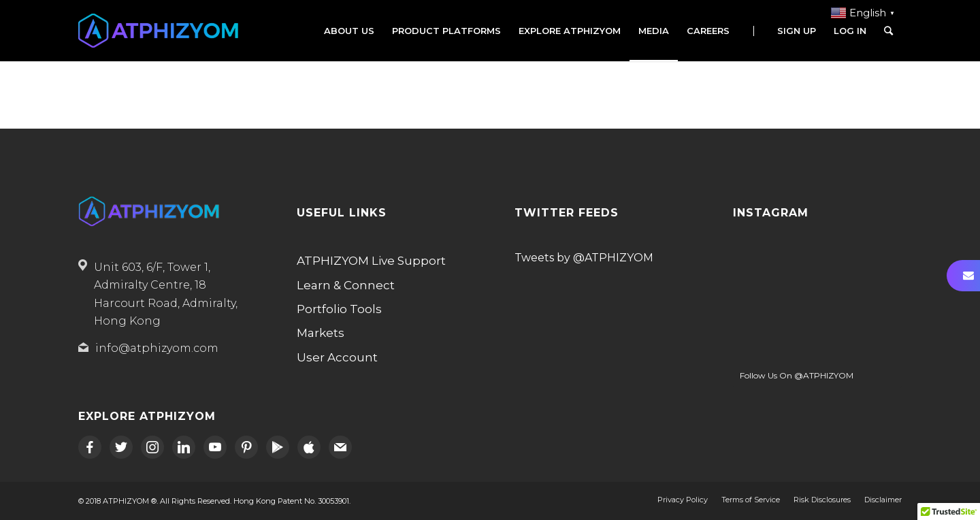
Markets (321, 333)
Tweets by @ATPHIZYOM (584, 258)
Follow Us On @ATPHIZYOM (797, 375)
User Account (337, 357)
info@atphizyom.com (157, 348)
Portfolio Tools (339, 309)
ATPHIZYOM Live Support (371, 261)
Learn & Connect (346, 285)
